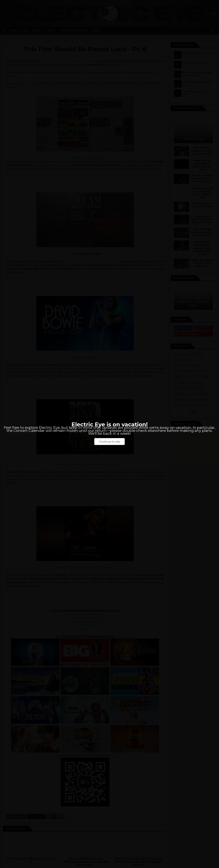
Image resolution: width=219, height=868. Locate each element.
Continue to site (109, 442)
